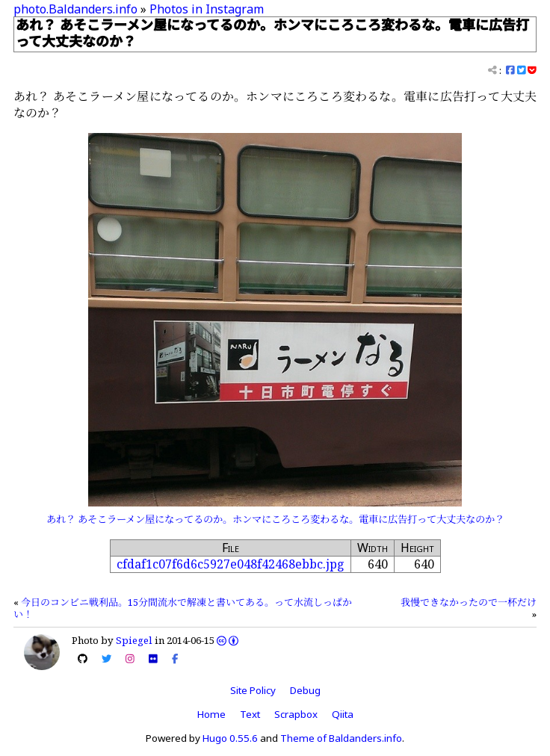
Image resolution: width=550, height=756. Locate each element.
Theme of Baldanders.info (341, 738)
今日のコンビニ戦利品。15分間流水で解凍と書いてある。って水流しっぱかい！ (183, 608)
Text (250, 714)
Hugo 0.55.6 (230, 738)
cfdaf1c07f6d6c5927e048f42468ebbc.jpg (231, 564)
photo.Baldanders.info (75, 9)
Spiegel (134, 640)
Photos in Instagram (207, 9)
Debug (305, 690)
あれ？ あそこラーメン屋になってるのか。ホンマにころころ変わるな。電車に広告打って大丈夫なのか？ (275, 519)
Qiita (343, 714)
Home (211, 714)
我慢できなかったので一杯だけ (469, 602)
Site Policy (253, 690)
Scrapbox (296, 714)
